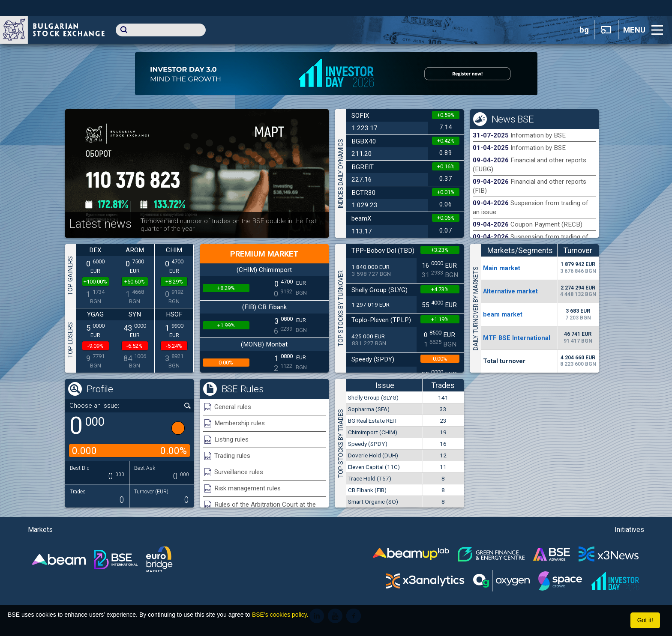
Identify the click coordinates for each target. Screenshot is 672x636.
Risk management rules (247, 488)
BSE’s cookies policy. (280, 615)
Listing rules (231, 439)
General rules (233, 407)
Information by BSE (538, 135)
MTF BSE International (517, 338)
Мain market (502, 268)
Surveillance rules (239, 472)
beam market (503, 314)
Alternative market (510, 291)
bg (584, 30)
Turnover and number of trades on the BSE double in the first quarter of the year (228, 225)
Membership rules (240, 423)
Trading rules (232, 456)
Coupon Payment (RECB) (546, 224)
